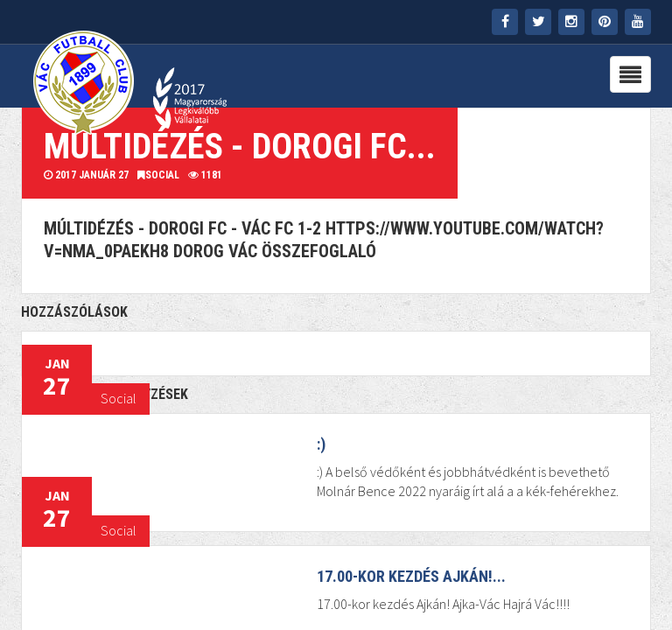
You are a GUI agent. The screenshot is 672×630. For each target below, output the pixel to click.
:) (321, 444)
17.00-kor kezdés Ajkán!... (411, 576)
